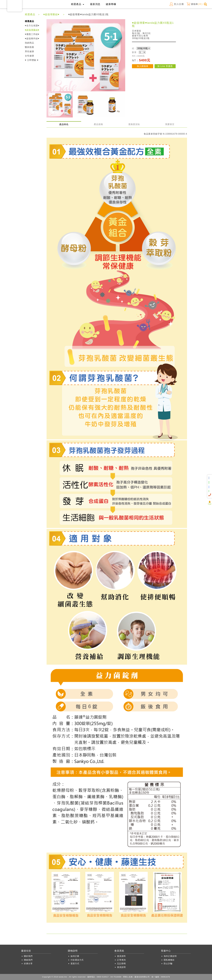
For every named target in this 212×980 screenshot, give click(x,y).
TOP (210, 503)
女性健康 (29, 56)
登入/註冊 (177, 4)
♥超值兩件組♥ (32, 39)
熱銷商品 (29, 43)
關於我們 (28, 956)
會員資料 (121, 956)
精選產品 (30, 14)
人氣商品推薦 (210, 500)
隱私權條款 (169, 960)
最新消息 (95, 4)
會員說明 (121, 967)
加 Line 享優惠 (165, 66)
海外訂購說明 (170, 956)
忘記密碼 (121, 963)
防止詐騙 (168, 963)
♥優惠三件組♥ (32, 34)
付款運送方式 (77, 960)
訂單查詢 (121, 960)
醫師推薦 (29, 47)
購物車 (194, 4)
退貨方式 (75, 963)
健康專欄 (111, 4)
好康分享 (28, 963)
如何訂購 (75, 956)
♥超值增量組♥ (52, 14)
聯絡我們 (28, 960)
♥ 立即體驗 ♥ (32, 60)
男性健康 (29, 51)
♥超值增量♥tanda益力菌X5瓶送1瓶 (88, 14)
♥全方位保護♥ (32, 26)
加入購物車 (143, 66)
